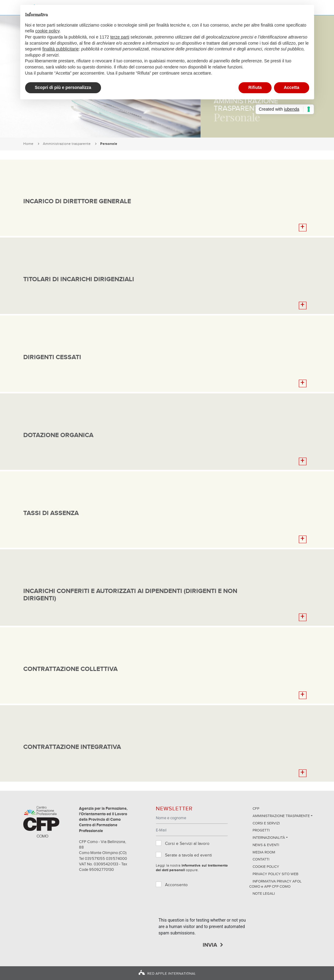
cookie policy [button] (47, 31)
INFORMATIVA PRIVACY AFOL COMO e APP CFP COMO (275, 884)
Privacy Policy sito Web (276, 874)
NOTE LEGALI (264, 894)
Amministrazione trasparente (67, 144)
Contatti (261, 860)
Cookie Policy (266, 867)
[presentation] (205, 905)
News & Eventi (266, 845)
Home (28, 144)
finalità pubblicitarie (60, 49)
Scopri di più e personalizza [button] (63, 87)
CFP (256, 809)
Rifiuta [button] (255, 87)
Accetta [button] (292, 87)
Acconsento (176, 885)
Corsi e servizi (266, 823)
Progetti (261, 831)
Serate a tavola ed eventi (188, 855)
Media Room (264, 853)
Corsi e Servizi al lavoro (187, 844)
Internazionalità (269, 838)
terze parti (120, 37)
